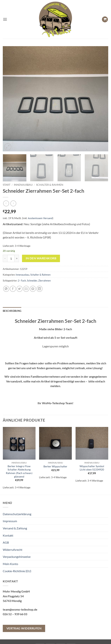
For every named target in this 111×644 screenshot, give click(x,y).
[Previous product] (13, 203)
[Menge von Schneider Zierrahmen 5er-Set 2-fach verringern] (5, 258)
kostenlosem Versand (40, 218)
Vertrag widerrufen (24, 628)
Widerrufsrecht (13, 550)
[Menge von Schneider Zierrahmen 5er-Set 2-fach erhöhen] (17, 258)
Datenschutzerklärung (17, 514)
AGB (6, 542)
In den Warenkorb (41, 258)
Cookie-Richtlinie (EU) (17, 571)
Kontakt (8, 535)
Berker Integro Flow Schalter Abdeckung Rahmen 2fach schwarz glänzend (19, 471)
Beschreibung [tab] (12, 311)
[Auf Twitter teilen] (20, 289)
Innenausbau (23, 185)
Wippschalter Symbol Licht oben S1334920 (92, 468)
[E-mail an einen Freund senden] (26, 289)
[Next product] (6, 203)
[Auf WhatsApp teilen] (6, 289)
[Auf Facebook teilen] (13, 289)
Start (7, 185)
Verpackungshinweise (17, 557)
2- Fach (22, 281)
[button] (5, 19)
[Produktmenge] (11, 258)
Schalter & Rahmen (50, 185)
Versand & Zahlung (15, 528)
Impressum (10, 521)
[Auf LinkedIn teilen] (39, 289)
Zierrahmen (44, 281)
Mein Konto (10, 564)
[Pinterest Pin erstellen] (33, 289)
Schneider (32, 281)
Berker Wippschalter (55, 466)
